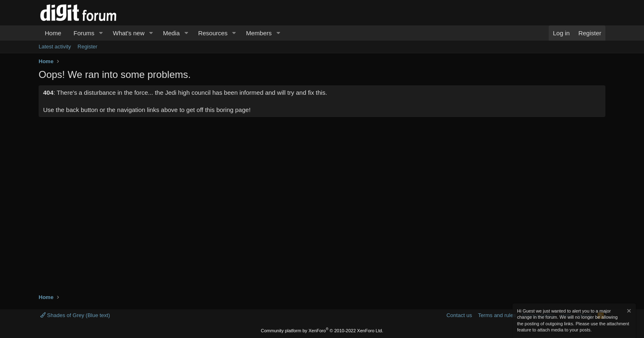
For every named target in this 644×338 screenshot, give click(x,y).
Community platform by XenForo (322, 331)
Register (87, 47)
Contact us (459, 315)
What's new (129, 33)
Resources (213, 33)
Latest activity (55, 47)
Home (53, 33)
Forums (84, 33)
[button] (101, 33)
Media (171, 33)
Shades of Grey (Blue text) (75, 315)
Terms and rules (497, 315)
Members (259, 33)
